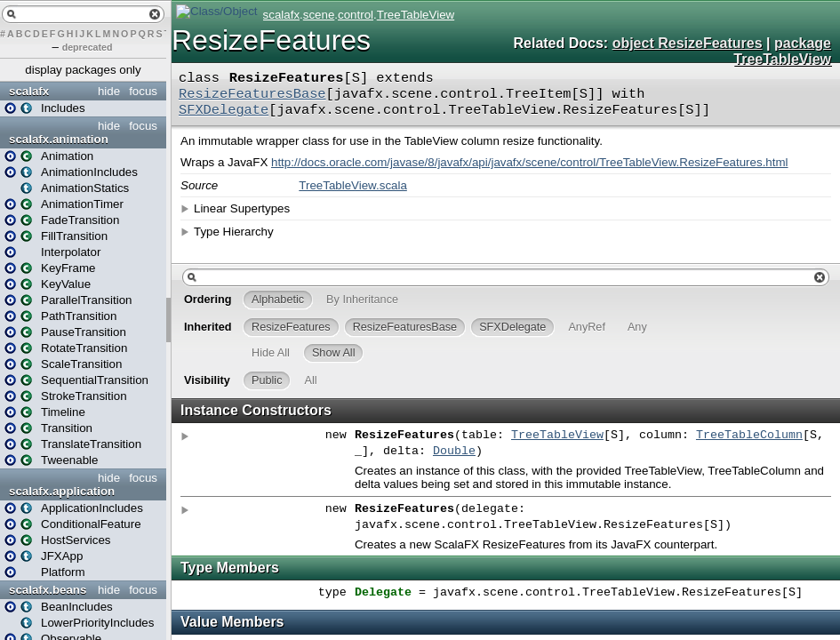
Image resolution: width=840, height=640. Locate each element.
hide (109, 91)
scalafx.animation (59, 139)
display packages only (83, 70)
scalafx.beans (48, 590)
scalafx (29, 91)
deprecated (88, 47)
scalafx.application (62, 491)
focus (143, 91)
